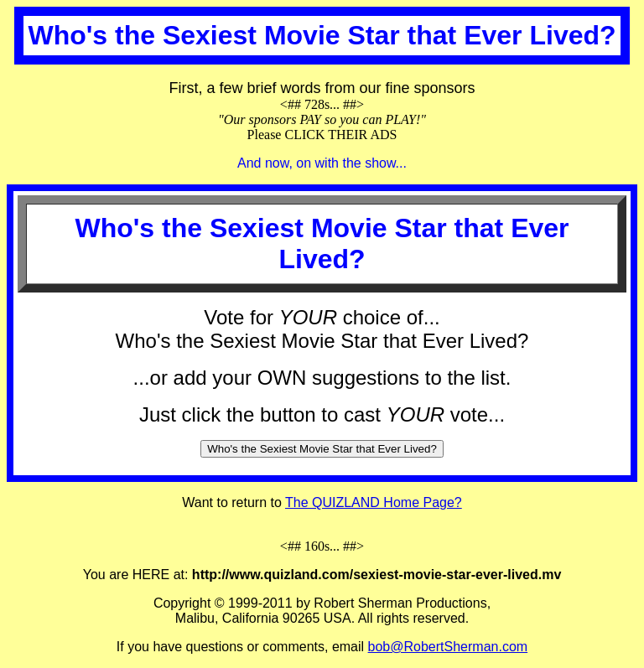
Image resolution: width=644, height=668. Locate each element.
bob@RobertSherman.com (448, 647)
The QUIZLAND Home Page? (374, 502)
